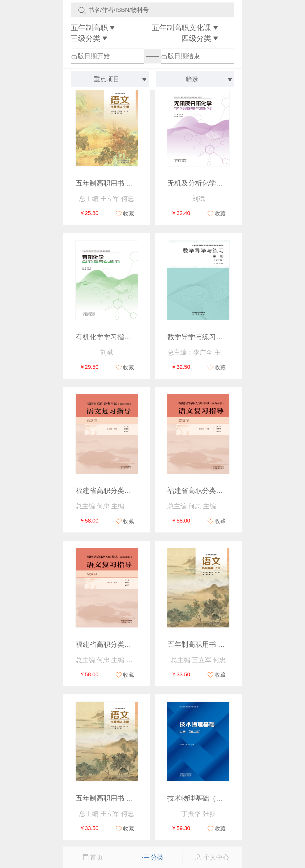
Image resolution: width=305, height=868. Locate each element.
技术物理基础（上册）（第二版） (219, 798)
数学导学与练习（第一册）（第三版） (226, 337)
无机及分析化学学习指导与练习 (216, 183)
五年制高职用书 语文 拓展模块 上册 (222, 644)
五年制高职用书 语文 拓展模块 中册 (131, 183)
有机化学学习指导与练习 (114, 337)
